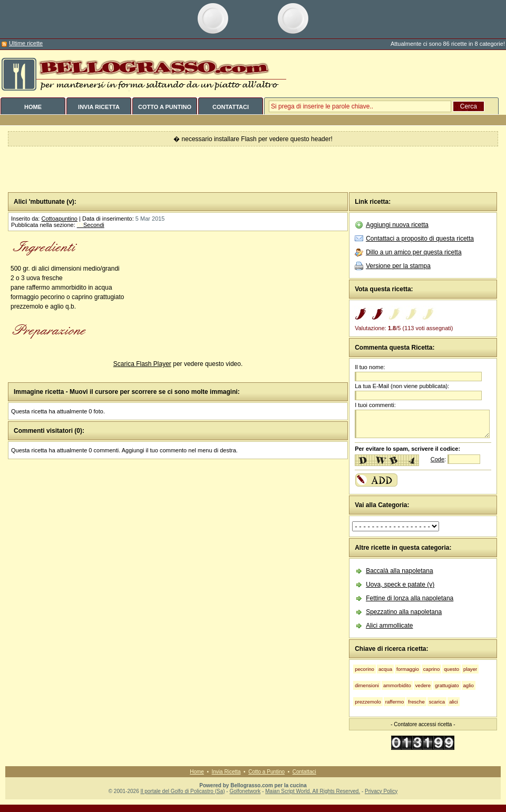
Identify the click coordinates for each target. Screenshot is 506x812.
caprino (431, 669)
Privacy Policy (381, 791)
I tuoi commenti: (375, 405)
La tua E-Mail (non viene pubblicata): (402, 386)
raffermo (395, 702)
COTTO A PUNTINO (165, 107)
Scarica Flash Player (142, 364)
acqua (385, 669)
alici (454, 702)
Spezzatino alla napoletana (404, 612)
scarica (437, 702)
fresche (416, 702)
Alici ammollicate (389, 626)
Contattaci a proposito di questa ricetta (420, 239)
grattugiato (447, 685)
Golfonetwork (245, 791)
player (470, 669)
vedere (423, 685)
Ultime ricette (26, 43)
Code (437, 459)
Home (197, 772)
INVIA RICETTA (99, 107)
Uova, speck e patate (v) (400, 585)
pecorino (364, 669)
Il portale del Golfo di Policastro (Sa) (182, 791)
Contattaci (304, 772)
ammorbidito (397, 685)
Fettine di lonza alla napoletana (410, 598)
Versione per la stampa (398, 266)
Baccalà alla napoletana (399, 571)
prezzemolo (368, 702)
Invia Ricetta (226, 772)
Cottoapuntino (59, 219)
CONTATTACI (231, 107)
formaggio (408, 669)
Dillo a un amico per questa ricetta (413, 252)
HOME (33, 107)
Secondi (91, 225)
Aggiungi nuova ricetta (397, 225)
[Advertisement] (253, 170)
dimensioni (367, 685)
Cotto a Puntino (266, 772)
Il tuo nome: (370, 367)
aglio (469, 685)
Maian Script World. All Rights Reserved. (313, 791)
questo (451, 669)
